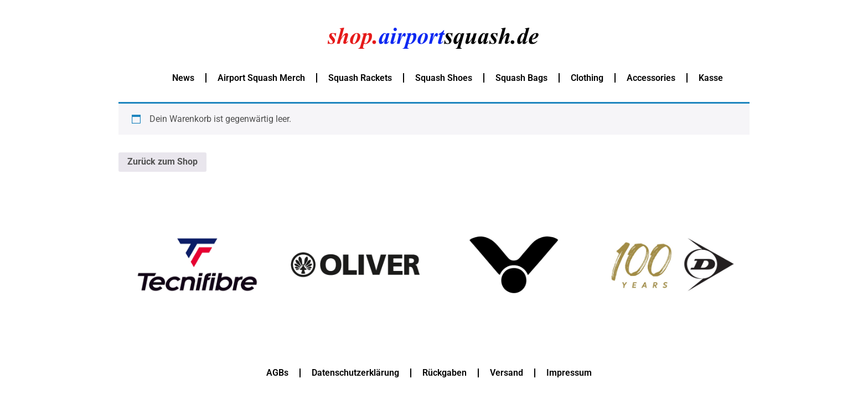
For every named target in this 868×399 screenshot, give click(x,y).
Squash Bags (521, 78)
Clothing (587, 78)
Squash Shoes (444, 78)
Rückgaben (445, 373)
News (183, 78)
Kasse (711, 78)
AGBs (277, 373)
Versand (507, 373)
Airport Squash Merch (261, 78)
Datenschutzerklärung (355, 373)
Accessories (651, 78)
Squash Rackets (360, 78)
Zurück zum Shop (162, 162)
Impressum (569, 373)
